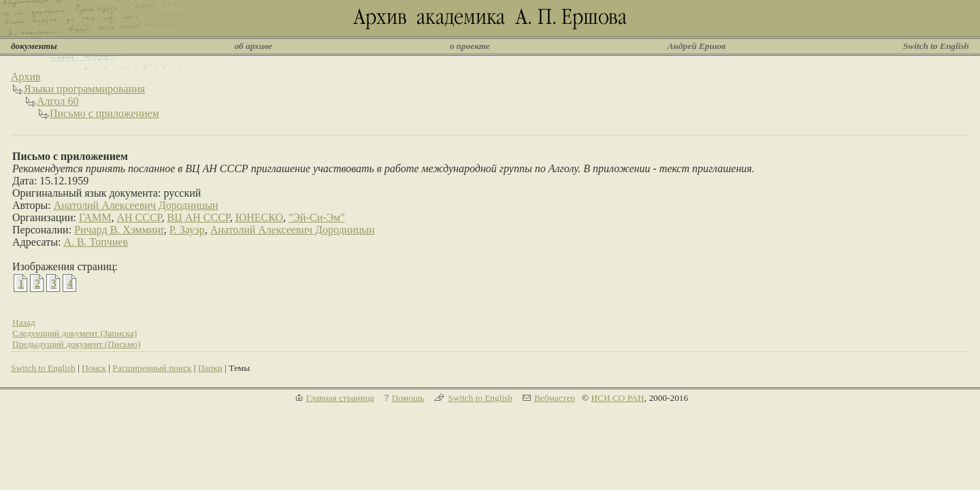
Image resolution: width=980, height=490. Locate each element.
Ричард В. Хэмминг (119, 230)
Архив (26, 77)
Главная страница (340, 398)
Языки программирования (84, 89)
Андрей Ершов (697, 46)
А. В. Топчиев (96, 242)
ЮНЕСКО (259, 217)
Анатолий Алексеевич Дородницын (136, 205)
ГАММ (95, 217)
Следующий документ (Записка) (75, 333)
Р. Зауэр (187, 230)
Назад (24, 322)
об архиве (253, 46)
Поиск (94, 368)
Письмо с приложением (104, 113)
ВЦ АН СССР (198, 217)
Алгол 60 (58, 101)
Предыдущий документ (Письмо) (77, 344)
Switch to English (936, 46)
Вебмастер (555, 398)
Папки (210, 368)
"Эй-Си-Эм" (317, 217)
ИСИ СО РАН (617, 398)
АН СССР (139, 217)
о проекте (470, 46)
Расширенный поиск (152, 368)
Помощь (408, 398)
